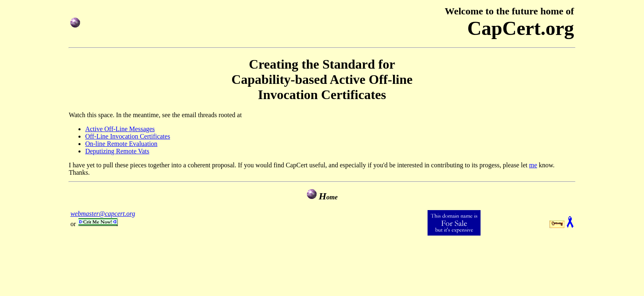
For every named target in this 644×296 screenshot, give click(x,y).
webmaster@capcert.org (103, 214)
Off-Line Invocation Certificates (128, 136)
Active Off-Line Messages (120, 129)
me (533, 165)
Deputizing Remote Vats (117, 151)
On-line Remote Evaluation (121, 144)
